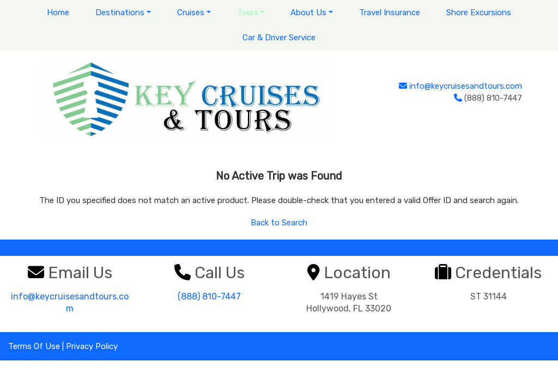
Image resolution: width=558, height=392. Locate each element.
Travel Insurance (390, 13)
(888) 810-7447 (209, 296)
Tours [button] (248, 13)
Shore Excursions (479, 13)
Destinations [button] (120, 13)
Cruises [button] (191, 13)
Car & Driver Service (279, 38)
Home (58, 13)
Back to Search (279, 223)
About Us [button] (308, 13)
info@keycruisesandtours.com (466, 86)
